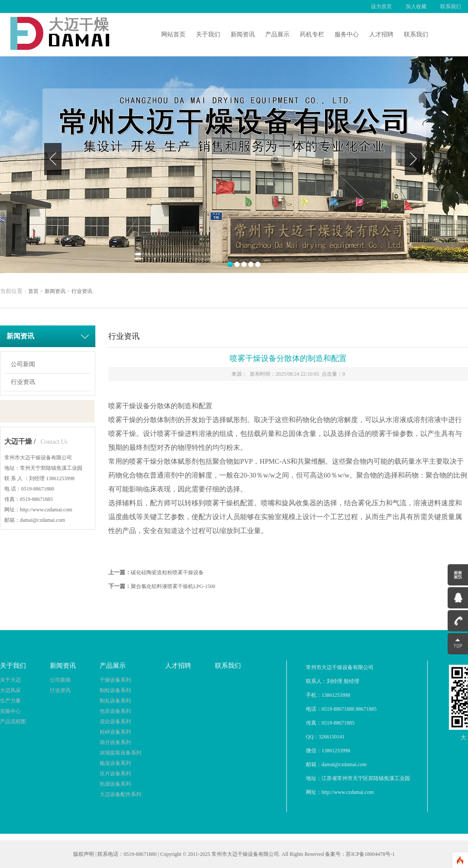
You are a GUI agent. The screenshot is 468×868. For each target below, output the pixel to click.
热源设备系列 (115, 784)
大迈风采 (10, 690)
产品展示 (277, 34)
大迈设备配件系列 (120, 794)
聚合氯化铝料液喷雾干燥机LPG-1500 (173, 586)
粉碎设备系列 (115, 732)
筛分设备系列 (115, 742)
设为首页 (381, 7)
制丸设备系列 (115, 701)
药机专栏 (312, 34)
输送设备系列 (115, 763)
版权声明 (84, 854)
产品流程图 (13, 722)
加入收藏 (416, 7)
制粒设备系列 (115, 690)
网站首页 (173, 34)
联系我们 (451, 7)
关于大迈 (10, 680)
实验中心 (10, 711)
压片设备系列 (115, 774)
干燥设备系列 (115, 680)
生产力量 (10, 701)
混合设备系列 (115, 722)
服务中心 (347, 34)
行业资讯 (82, 291)
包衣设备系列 (115, 711)
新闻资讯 (243, 34)
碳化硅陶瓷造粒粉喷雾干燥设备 (167, 572)
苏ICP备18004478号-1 (370, 854)
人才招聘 (381, 34)
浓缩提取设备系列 (120, 753)
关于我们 (208, 34)
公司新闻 (23, 364)
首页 (33, 291)
